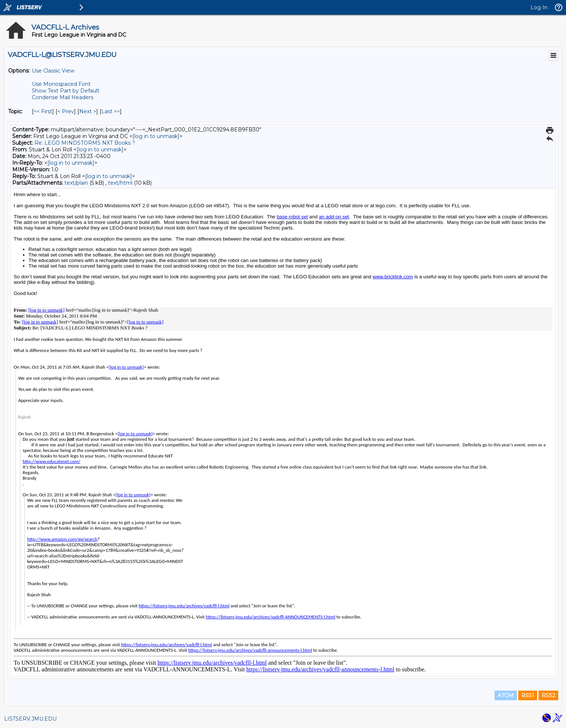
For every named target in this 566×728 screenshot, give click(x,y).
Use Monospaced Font (61, 84)
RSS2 (548, 695)
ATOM (506, 695)
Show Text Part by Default (66, 91)
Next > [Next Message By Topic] (88, 111)
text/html (120, 183)
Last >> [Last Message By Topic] (111, 111)
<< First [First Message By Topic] (43, 111)
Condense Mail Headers (63, 97)
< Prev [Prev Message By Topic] (66, 111)
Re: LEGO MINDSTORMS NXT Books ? (85, 143)
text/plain (76, 183)
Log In (539, 7)
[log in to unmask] (156, 136)
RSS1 (528, 695)
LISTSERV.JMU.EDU (30, 719)
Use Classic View (53, 71)
